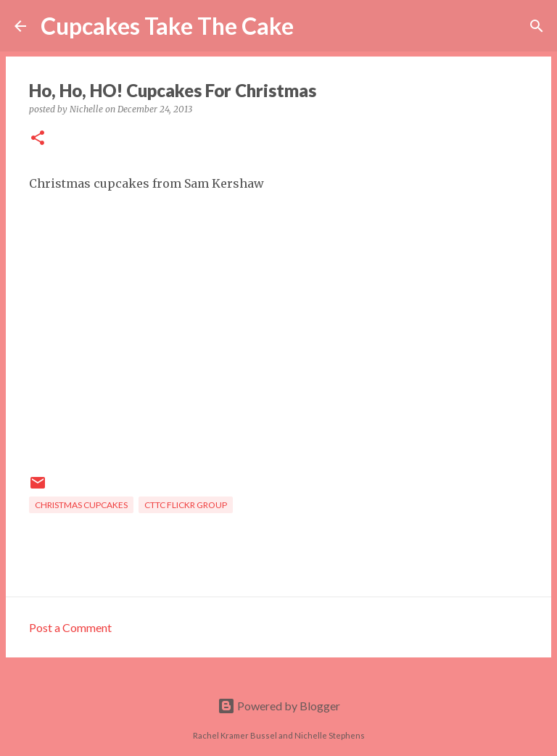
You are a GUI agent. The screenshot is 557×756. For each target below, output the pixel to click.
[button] (38, 139)
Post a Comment (70, 627)
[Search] (314, 26)
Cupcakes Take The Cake (167, 26)
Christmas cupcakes (81, 505)
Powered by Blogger (279, 706)
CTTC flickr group (186, 505)
